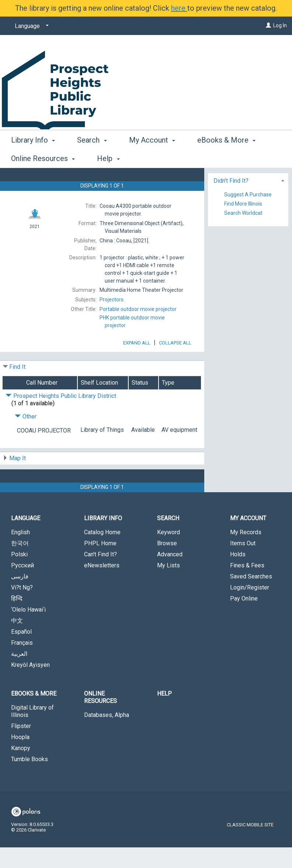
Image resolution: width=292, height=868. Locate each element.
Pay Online (244, 619)
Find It (17, 387)
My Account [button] (152, 157)
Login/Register (250, 608)
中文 (17, 641)
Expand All (137, 363)
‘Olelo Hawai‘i (28, 630)
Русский (22, 586)
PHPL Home (100, 564)
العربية (19, 674)
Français (22, 663)
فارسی (20, 597)
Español (21, 652)
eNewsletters (102, 586)
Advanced (170, 575)
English (20, 553)
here (179, 8)
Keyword (168, 553)
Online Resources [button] (100, 718)
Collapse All (175, 363)
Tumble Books (29, 780)
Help (164, 714)
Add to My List (247, 195)
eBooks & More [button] (34, 714)
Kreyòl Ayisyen (30, 685)
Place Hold (238, 179)
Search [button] (92, 157)
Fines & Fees (247, 586)
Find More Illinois (243, 238)
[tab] (248, 214)
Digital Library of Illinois (32, 732)
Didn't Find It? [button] (231, 215)
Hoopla (20, 758)
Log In (280, 25)
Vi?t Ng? (22, 608)
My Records (246, 553)
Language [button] (26, 539)
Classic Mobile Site (250, 845)
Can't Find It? (100, 575)
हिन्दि (17, 619)
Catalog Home (102, 553)
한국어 (20, 564)
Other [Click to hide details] (26, 437)
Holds (238, 575)
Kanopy (21, 769)
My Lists (168, 586)
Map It (18, 479)
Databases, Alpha (107, 736)
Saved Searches (251, 597)
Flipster (21, 747)
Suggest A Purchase (248, 228)
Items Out (243, 564)
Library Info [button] (33, 157)
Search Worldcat (243, 247)
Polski (19, 575)
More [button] (212, 158)
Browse (167, 564)
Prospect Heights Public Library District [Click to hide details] (61, 416)
